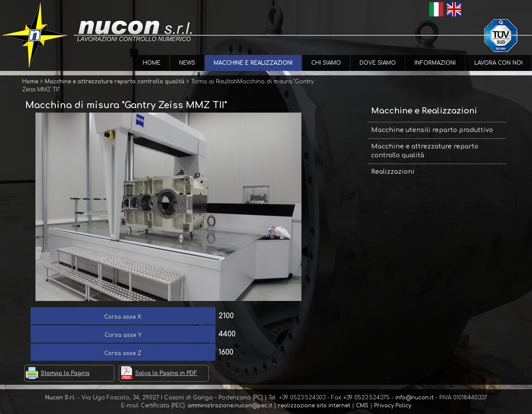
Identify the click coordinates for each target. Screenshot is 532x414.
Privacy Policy (393, 406)
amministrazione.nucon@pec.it (230, 406)
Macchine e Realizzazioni (253, 63)
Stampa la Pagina (65, 373)
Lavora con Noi (499, 63)
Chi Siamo (326, 63)
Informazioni (435, 63)
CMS (362, 406)
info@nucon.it (415, 398)
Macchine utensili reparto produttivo (432, 130)
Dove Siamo (378, 63)
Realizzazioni (393, 172)
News (187, 63)
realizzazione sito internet (314, 406)
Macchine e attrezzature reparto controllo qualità (425, 151)
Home (152, 63)
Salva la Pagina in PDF (166, 373)
